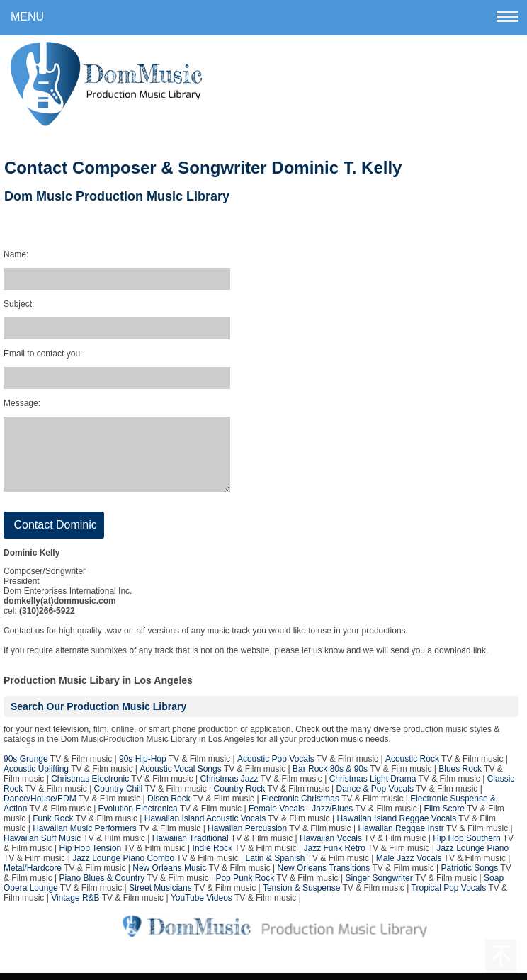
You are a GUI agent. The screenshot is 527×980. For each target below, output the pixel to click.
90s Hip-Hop (143, 766)
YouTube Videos (202, 905)
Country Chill (119, 796)
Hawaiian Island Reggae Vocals (396, 826)
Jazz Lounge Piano (472, 855)
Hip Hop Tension (90, 855)
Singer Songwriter (379, 885)
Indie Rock (213, 855)
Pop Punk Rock (245, 885)
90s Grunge (26, 766)
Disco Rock (169, 806)
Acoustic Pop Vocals (276, 766)
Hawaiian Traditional (191, 845)
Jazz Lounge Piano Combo (123, 865)
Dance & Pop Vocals (375, 796)
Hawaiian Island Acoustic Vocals (205, 826)
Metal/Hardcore (33, 875)
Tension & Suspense (301, 895)
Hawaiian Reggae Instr (401, 835)
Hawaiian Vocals (331, 845)
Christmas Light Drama (373, 786)
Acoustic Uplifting (36, 776)
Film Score (444, 816)
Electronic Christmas (300, 806)
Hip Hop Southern (466, 845)
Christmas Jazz (229, 786)
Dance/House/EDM (40, 806)
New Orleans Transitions (324, 875)
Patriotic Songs (470, 875)
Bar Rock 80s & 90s (330, 776)
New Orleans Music (169, 875)
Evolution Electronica (138, 816)
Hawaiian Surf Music (42, 845)
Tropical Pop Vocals (449, 895)
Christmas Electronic (90, 786)
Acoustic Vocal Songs (180, 776)
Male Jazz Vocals (409, 865)
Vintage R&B (75, 905)
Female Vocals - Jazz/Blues (301, 816)
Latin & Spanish (275, 865)
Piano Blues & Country (102, 885)
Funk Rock (53, 826)
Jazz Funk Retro (335, 855)
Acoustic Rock (412, 766)
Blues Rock (460, 776)
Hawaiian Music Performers (85, 835)
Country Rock (240, 796)
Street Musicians (160, 895)
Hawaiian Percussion (247, 835)
